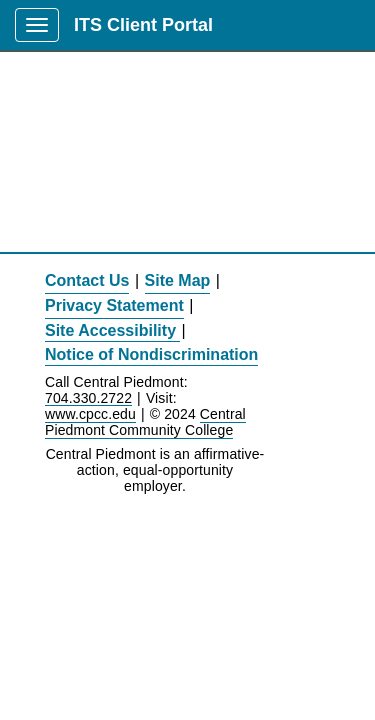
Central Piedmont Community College (145, 422)
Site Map (178, 280)
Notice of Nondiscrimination (151, 354)
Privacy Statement (114, 305)
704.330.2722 (88, 398)
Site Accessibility (110, 330)
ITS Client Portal (143, 25)
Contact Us (87, 280)
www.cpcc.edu (90, 414)
